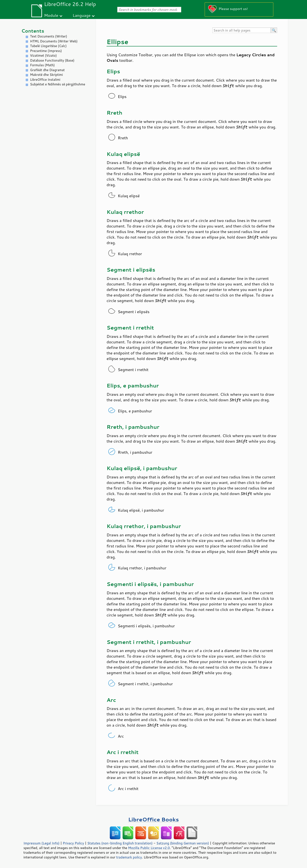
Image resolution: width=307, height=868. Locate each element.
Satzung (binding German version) (183, 843)
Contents (33, 31)
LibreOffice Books (153, 819)
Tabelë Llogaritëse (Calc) (48, 46)
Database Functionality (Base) (52, 60)
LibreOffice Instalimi (45, 80)
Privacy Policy (73, 843)
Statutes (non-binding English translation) (120, 843)
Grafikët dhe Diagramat (47, 70)
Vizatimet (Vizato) (43, 55)
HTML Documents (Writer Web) (54, 41)
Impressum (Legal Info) (41, 843)
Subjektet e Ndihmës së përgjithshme (58, 84)
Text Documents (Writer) (49, 36)
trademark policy (129, 857)
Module (51, 15)
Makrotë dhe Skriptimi (46, 75)
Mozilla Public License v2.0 (149, 848)
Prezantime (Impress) (46, 51)
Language (82, 15)
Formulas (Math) (42, 65)
